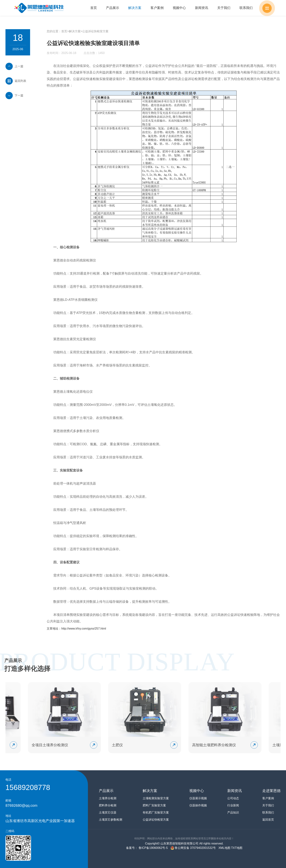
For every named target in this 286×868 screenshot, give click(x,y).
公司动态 (233, 798)
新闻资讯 (202, 8)
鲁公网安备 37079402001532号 (193, 848)
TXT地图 (237, 848)
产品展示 (113, 8)
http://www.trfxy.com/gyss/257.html (84, 629)
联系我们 (246, 8)
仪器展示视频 (198, 798)
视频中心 (179, 8)
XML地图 (224, 848)
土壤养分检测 (108, 798)
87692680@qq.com (21, 805)
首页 (94, 8)
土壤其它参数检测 (111, 820)
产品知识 (233, 812)
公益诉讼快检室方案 (95, 31)
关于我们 (224, 8)
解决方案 (135, 8)
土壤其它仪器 (108, 812)
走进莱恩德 (271, 791)
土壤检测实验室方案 (156, 798)
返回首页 (268, 820)
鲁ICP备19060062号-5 (153, 848)
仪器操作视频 (198, 805)
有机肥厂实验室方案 (156, 812)
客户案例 (157, 8)
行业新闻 (233, 805)
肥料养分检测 (108, 805)
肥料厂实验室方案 (154, 805)
